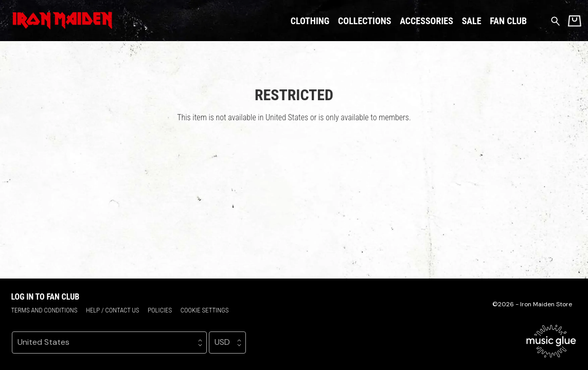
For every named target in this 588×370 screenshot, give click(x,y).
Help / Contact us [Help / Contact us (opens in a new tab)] (112, 310)
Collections (364, 21)
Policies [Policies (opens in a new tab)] (160, 310)
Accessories (426, 21)
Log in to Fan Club (45, 297)
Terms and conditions (44, 310)
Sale (472, 21)
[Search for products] (555, 20)
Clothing (310, 21)
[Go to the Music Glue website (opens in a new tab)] (551, 341)
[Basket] (575, 21)
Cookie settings (205, 310)
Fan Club (508, 21)
